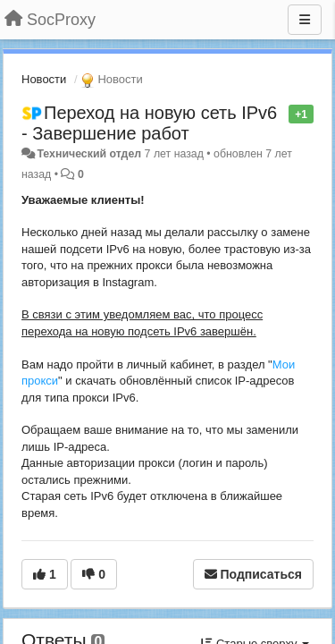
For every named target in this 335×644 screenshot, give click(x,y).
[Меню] (305, 20)
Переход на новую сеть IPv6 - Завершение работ (149, 123)
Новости (44, 79)
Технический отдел (89, 154)
